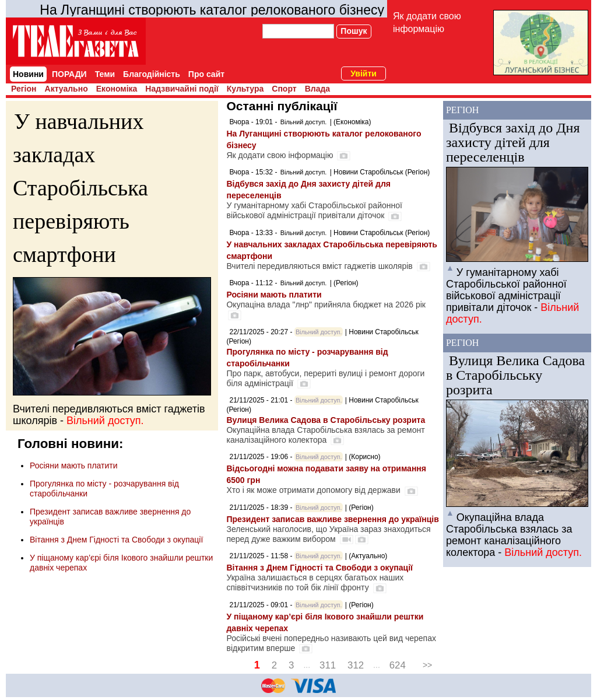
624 (398, 665)
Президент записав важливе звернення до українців (332, 519)
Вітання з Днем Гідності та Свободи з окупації (116, 540)
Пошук (354, 31)
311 (328, 665)
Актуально (66, 89)
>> (427, 665)
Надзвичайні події (182, 89)
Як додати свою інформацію (427, 22)
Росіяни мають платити (74, 466)
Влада (317, 89)
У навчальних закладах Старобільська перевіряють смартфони (80, 188)
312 (356, 665)
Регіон (24, 89)
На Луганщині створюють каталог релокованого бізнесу (212, 10)
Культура (245, 89)
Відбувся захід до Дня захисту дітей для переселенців (513, 142)
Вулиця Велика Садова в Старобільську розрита (326, 420)
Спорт (284, 89)
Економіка (117, 89)
